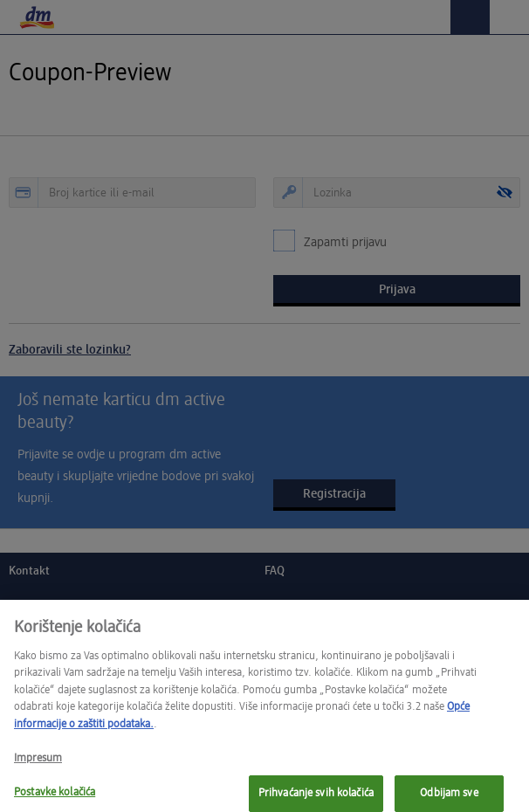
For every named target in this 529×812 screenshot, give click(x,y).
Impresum (38, 766)
